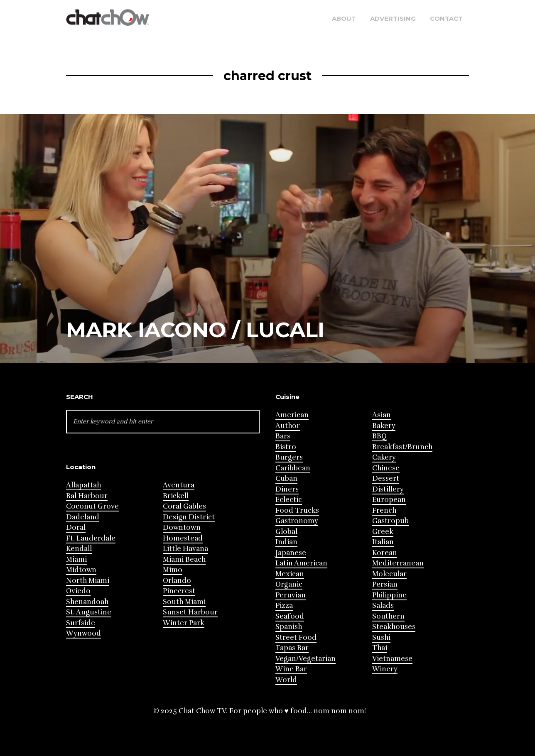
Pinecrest (179, 591)
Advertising (393, 18)
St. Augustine (89, 612)
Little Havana (185, 549)
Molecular (389, 574)
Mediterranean (398, 563)
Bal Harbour (87, 496)
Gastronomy (297, 521)
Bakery (384, 426)
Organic (289, 584)
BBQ (379, 436)
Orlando (177, 581)
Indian (286, 542)
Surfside (81, 623)
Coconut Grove (92, 506)
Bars (283, 436)
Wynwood (83, 633)
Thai (380, 648)
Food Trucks (297, 510)
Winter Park (184, 623)
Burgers (289, 457)
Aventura (179, 485)
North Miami (88, 581)
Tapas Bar (292, 648)
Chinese (386, 468)
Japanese (291, 553)
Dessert (386, 478)
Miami (76, 559)
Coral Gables (184, 506)
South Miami (184, 602)
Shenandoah (87, 602)
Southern (388, 616)
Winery (385, 669)
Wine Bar (291, 669)
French (384, 510)
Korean (385, 553)
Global (286, 532)
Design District (189, 517)
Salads (383, 606)
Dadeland (83, 517)
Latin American (301, 563)
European (389, 500)
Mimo (173, 570)
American (292, 415)
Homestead (183, 538)
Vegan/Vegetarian (306, 659)
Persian (385, 584)
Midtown (81, 570)
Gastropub (390, 521)
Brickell (176, 496)
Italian (383, 542)
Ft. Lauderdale (91, 538)
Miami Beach (184, 559)
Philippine (389, 595)
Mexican (290, 574)
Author (288, 426)
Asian (382, 415)
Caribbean (293, 468)
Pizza (284, 606)
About (344, 18)
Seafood (290, 616)
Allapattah (83, 485)
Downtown (182, 527)
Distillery (388, 489)
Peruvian (291, 595)
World (286, 680)
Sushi (381, 637)
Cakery (384, 457)
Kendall (79, 549)
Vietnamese (392, 659)
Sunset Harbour (190, 612)
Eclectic (289, 500)
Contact (446, 18)
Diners (287, 489)
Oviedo (78, 591)
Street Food (296, 637)
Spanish (289, 627)
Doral (76, 527)
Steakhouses (394, 627)
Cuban (286, 478)
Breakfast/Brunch (402, 447)
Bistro (286, 447)
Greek (383, 532)
